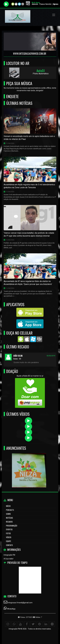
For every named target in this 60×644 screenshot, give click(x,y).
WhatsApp (11, 609)
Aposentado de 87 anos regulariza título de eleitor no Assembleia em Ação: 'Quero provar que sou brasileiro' (28, 283)
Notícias (9, 518)
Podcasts (10, 510)
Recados (9, 522)
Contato (9, 545)
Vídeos (9, 537)
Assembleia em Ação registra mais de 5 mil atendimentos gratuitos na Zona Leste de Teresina (29, 186)
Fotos (8, 533)
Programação (12, 526)
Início (8, 506)
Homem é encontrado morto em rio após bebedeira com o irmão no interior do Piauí (29, 138)
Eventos (9, 529)
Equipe (8, 541)
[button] (54, 15)
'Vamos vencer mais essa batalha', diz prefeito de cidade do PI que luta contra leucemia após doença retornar (29, 234)
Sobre (8, 514)
